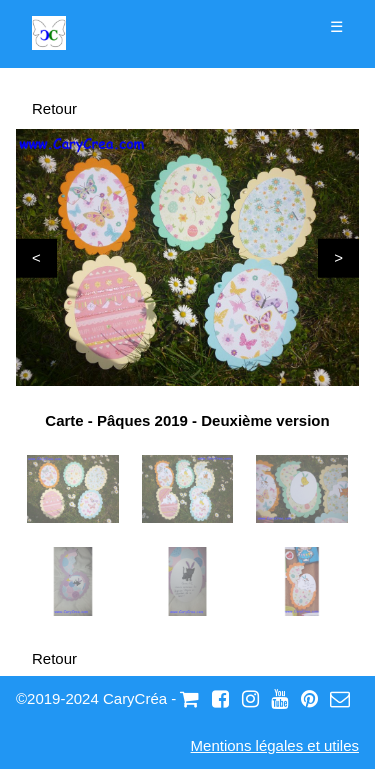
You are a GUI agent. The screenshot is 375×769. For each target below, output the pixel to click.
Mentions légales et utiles (275, 745)
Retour (54, 108)
